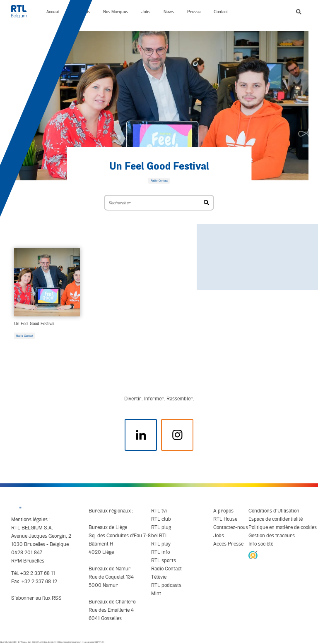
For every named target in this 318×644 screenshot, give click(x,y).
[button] (299, 12)
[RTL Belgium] (22, 12)
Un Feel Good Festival (159, 167)
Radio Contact (25, 336)
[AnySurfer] (253, 554)
